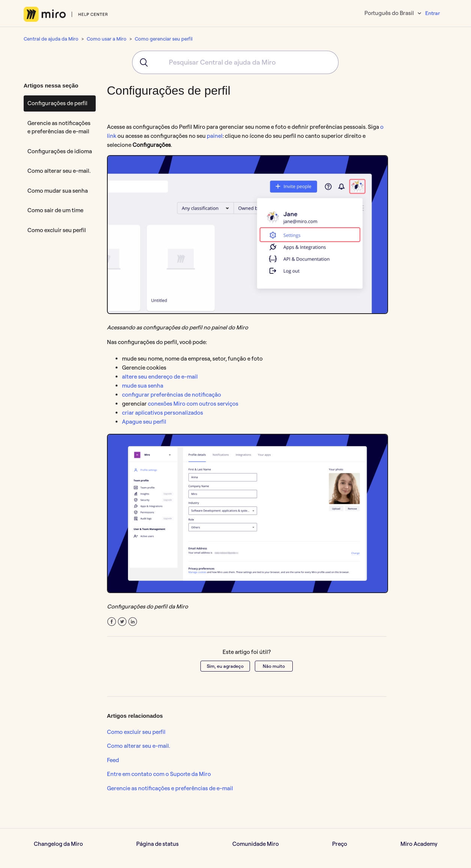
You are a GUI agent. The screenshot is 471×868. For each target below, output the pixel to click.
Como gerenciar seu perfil (164, 39)
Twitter (122, 622)
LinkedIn (133, 622)
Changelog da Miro (58, 844)
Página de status (157, 844)
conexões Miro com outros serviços (193, 404)
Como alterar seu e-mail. (59, 171)
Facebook (112, 622)
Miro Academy (419, 844)
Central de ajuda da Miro (51, 39)
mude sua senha (143, 386)
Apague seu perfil (144, 422)
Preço (340, 844)
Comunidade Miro (256, 844)
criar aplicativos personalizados (163, 413)
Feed (113, 760)
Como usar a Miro (107, 39)
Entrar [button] (433, 13)
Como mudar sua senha (58, 191)
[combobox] (235, 62)
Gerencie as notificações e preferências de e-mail (59, 127)
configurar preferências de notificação (172, 395)
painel (215, 136)
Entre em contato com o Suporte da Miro (159, 774)
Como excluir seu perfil (57, 230)
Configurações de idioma (60, 151)
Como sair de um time (55, 210)
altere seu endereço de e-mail (160, 377)
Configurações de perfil (57, 103)
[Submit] (141, 62)
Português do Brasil (390, 13)
